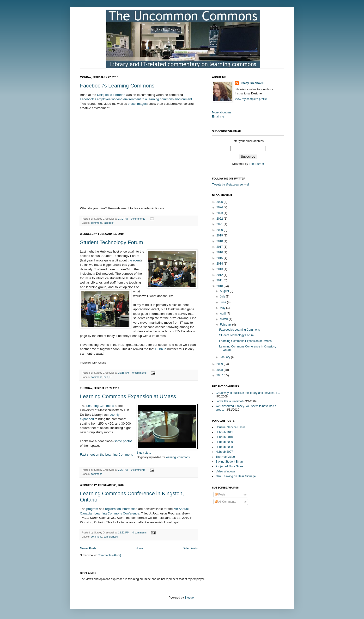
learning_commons (178, 457)
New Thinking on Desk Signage (236, 476)
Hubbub (161, 349)
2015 (220, 258)
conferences (111, 537)
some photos (123, 441)
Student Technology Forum (112, 242)
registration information (121, 509)
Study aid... (144, 453)
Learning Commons (100, 406)
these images (137, 104)
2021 (220, 224)
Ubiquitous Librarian (111, 95)
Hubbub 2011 (224, 432)
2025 (220, 202)
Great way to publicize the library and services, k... (248, 393)
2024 (220, 207)
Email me (218, 117)
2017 (220, 247)
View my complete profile (251, 99)
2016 (220, 252)
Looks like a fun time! (229, 401)
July (223, 297)
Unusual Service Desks (231, 427)
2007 (220, 375)
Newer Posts (88, 548)
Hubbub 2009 (224, 442)
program (92, 509)
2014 (220, 264)
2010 (220, 286)
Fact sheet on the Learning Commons (106, 455)
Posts (220, 495)
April (223, 314)
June (223, 302)
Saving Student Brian (229, 462)
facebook (109, 223)
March (224, 319)
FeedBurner (256, 164)
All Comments (225, 502)
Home (140, 548)
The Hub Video (225, 457)
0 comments (138, 219)
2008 (220, 370)
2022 (220, 219)
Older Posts (190, 548)
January (225, 357)
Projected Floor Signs (229, 466)
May (223, 308)
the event (134, 260)
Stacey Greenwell (252, 83)
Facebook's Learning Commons (117, 86)
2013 (220, 269)
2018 (220, 241)
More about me (222, 112)
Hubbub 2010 (224, 437)
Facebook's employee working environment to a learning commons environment (136, 99)
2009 (220, 364)
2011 (220, 280)
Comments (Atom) (109, 555)
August (225, 291)
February (226, 325)
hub (106, 377)
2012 (220, 275)
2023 (220, 213)
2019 (220, 235)
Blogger (190, 598)
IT (111, 377)
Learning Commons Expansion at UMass (128, 396)
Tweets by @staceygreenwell (231, 185)
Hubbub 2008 (224, 447)
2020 (220, 230)
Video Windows (226, 471)
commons (97, 223)
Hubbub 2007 (224, 452)
